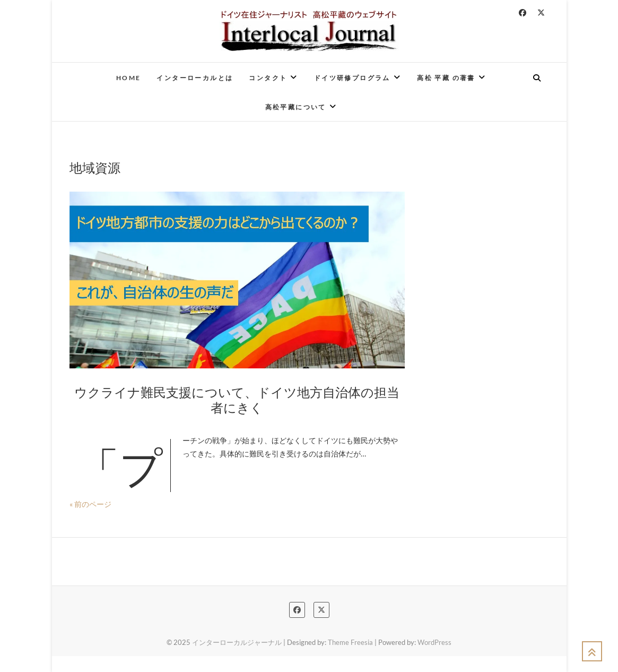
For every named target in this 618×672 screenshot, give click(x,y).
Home (129, 78)
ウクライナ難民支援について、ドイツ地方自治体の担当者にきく (237, 399)
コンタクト (268, 78)
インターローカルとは (195, 78)
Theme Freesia (350, 642)
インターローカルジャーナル (237, 642)
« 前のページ (90, 504)
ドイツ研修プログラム (352, 78)
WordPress (434, 642)
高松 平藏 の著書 (446, 78)
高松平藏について (296, 107)
